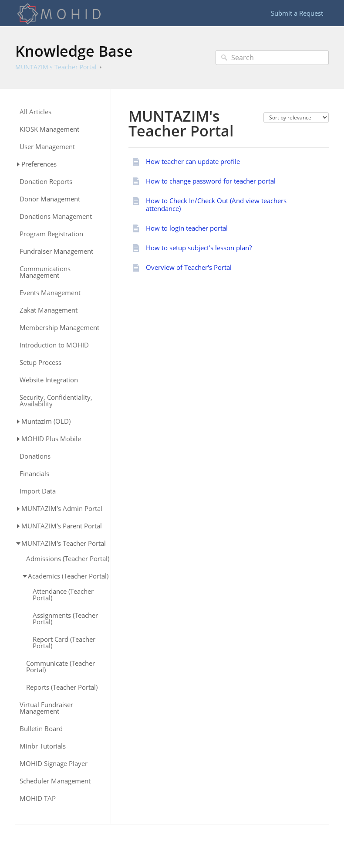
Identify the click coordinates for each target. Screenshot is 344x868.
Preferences (39, 164)
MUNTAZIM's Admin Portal (62, 508)
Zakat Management (49, 310)
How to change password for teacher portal (211, 181)
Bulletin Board (41, 729)
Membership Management (59, 328)
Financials (34, 474)
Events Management (50, 293)
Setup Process (40, 363)
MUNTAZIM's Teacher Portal (56, 67)
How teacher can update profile (193, 161)
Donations (35, 456)
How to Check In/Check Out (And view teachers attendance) (216, 204)
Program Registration (51, 234)
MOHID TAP (38, 798)
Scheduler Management (55, 781)
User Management (47, 147)
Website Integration (49, 380)
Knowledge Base (74, 51)
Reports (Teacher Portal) (62, 687)
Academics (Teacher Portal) (68, 576)
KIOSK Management (49, 129)
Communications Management (45, 272)
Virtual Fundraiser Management (46, 708)
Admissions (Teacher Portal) (68, 559)
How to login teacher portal (187, 228)
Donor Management (50, 199)
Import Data (38, 491)
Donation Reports (46, 182)
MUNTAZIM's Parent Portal (62, 526)
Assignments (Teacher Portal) (65, 619)
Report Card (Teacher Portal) (64, 643)
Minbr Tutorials (43, 746)
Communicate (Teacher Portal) (61, 667)
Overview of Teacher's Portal (189, 267)
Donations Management (56, 216)
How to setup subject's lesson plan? (199, 248)
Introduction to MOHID (54, 345)
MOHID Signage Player (54, 764)
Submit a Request (297, 13)
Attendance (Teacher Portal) (63, 595)
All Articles (35, 112)
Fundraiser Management (56, 251)
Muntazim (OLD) (46, 421)
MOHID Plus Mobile (51, 439)
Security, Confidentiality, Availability (56, 401)
